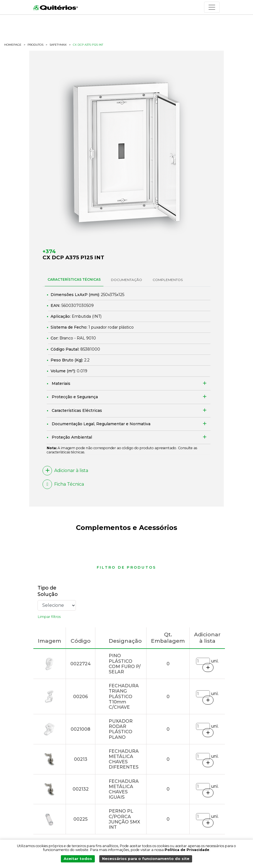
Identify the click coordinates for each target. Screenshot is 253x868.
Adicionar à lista (65, 471)
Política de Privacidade (187, 851)
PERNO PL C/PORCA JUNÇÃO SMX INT (124, 819)
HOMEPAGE (13, 45)
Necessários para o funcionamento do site (145, 860)
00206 (80, 697)
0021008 (80, 729)
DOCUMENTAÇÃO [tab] (126, 280)
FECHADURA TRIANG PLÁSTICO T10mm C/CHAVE (124, 696)
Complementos (168, 280)
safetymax (58, 45)
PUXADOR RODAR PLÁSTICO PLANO (121, 729)
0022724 (80, 664)
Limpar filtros (49, 617)
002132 (81, 789)
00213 (81, 759)
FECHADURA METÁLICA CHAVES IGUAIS (124, 789)
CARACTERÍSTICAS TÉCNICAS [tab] (74, 279)
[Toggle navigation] (212, 7)
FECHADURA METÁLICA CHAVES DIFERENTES (124, 759)
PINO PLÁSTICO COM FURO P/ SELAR (125, 664)
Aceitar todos (80, 860)
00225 (80, 819)
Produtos (35, 45)
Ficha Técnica (63, 484)
